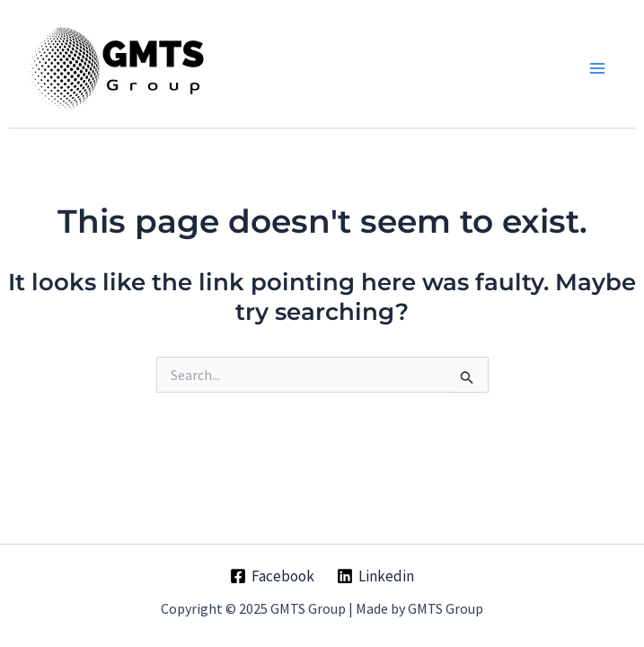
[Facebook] (272, 576)
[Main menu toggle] (597, 68)
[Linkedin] (376, 576)
